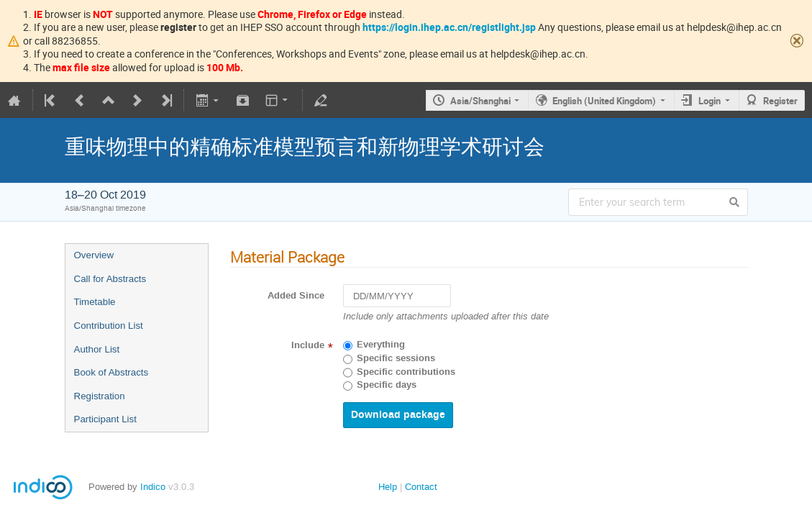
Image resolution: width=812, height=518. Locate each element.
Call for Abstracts (110, 279)
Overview (94, 255)
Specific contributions (406, 372)
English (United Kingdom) (604, 101)
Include (308, 345)
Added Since (296, 296)
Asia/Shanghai (480, 101)
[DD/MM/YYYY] (397, 296)
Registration (100, 396)
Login (710, 101)
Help (388, 487)
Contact (421, 487)
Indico (153, 487)
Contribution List (109, 326)
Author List (97, 349)
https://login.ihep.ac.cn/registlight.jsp (449, 27)
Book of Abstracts (111, 372)
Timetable (95, 302)
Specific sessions (396, 358)
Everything (381, 345)
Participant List (105, 419)
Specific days (387, 385)
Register (780, 101)
